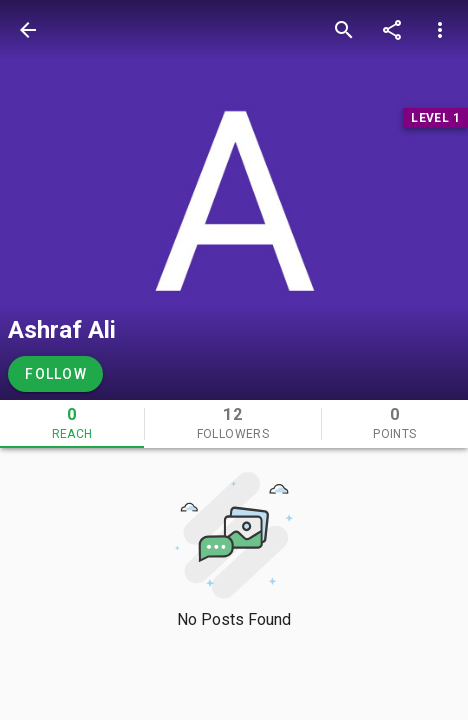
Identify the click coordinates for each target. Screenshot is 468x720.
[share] (392, 30)
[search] (344, 30)
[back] (28, 30)
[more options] (440, 30)
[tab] (72, 424)
